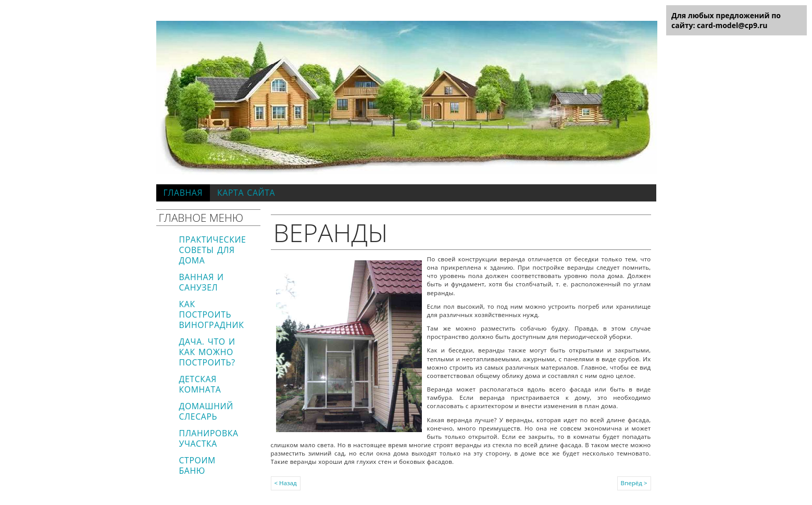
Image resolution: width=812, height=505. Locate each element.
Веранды (331, 232)
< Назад (286, 483)
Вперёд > (634, 483)
